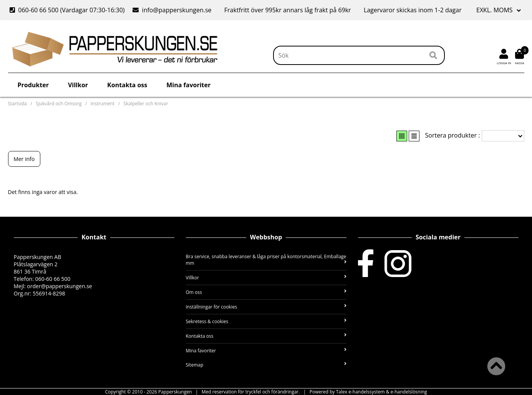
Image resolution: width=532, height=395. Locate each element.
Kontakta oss (127, 85)
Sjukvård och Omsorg (59, 104)
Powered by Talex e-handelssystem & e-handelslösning (368, 392)
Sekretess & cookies (266, 321)
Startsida (17, 104)
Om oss (266, 292)
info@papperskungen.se (172, 10)
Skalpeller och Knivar (146, 104)
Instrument (103, 104)
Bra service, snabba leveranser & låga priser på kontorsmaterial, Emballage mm (266, 260)
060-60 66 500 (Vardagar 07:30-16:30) (68, 10)
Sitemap (266, 365)
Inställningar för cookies (266, 307)
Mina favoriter (188, 85)
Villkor (78, 85)
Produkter (33, 85)
